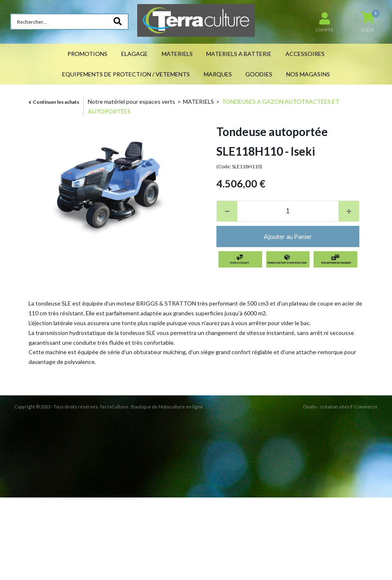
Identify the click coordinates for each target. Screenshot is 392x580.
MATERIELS (177, 54)
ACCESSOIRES (305, 54)
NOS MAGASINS (308, 74)
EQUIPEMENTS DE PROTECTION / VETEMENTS (126, 74)
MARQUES (218, 74)
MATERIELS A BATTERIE (239, 54)
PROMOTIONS (87, 54)
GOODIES (259, 74)
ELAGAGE (135, 54)
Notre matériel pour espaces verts (131, 101)
